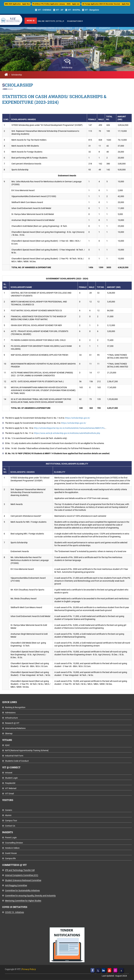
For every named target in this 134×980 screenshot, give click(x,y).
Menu (31, 20)
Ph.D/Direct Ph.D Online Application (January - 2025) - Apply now (56, 4)
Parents (91, 28)
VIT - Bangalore (90, 10)
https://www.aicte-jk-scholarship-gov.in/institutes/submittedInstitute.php (67, 433)
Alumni (31, 35)
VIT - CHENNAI (43, 10)
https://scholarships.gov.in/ (78, 418)
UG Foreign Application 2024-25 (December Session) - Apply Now (106, 4)
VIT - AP (58, 10)
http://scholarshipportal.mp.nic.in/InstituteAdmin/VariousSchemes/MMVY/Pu (69, 428)
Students (104, 28)
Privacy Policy (29, 969)
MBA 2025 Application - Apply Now (17, 4)
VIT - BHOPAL (73, 10)
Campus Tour (46, 35)
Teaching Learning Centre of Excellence (49, 28)
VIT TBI (78, 28)
